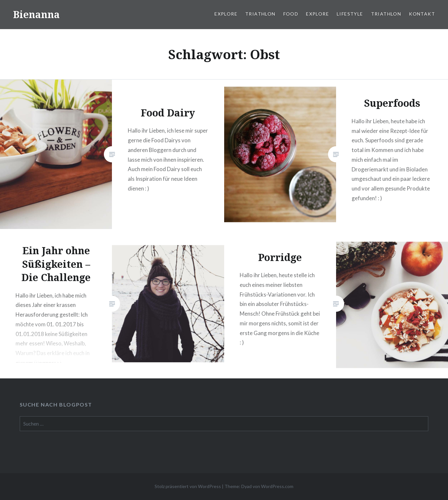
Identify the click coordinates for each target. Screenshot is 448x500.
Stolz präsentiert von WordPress (188, 486)
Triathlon (260, 14)
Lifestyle (350, 14)
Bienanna (36, 14)
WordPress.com (277, 486)
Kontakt (422, 14)
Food (291, 14)
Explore (226, 14)
